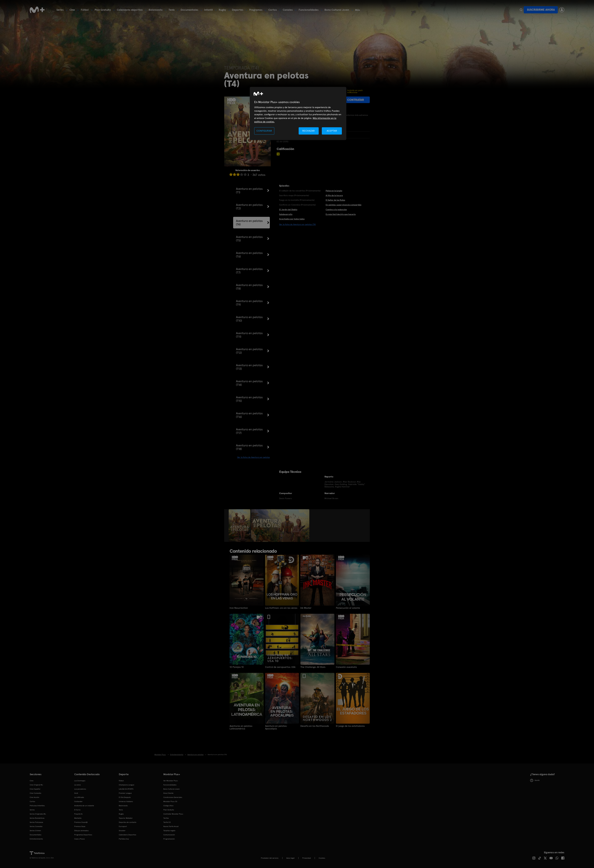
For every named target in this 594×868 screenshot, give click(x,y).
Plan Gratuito (103, 10)
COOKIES (322, 858)
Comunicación (169, 835)
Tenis (172, 10)
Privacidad (307, 858)
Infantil (208, 10)
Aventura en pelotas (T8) (249, 287)
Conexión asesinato (346, 667)
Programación (169, 839)
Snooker (122, 831)
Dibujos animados (81, 831)
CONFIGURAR (264, 131)
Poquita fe (78, 814)
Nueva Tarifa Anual (171, 826)
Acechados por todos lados (292, 219)
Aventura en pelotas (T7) (249, 271)
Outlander (78, 801)
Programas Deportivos (83, 835)
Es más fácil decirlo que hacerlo (341, 214)
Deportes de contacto (128, 822)
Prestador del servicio (270, 858)
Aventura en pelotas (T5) (249, 239)
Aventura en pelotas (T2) (249, 207)
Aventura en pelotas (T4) (249, 223)
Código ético (168, 806)
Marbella (78, 818)
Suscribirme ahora (541, 10)
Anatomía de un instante (84, 806)
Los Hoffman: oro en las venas (281, 608)
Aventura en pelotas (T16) (249, 415)
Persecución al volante (348, 608)
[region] (298, 114)
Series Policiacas (36, 822)
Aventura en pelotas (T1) (249, 191)
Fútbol (85, 10)
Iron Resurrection (239, 608)
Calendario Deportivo (127, 835)
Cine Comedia (35, 793)
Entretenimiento (36, 839)
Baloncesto (156, 10)
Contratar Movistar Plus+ (173, 814)
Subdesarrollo (286, 214)
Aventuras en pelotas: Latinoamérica (241, 727)
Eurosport (123, 826)
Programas (256, 10)
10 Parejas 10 (237, 667)
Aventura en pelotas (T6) (249, 255)
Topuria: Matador (126, 818)
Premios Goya (80, 826)
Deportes (238, 10)
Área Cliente (168, 793)
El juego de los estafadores (350, 726)
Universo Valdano (126, 801)
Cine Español (35, 789)
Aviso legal (290, 858)
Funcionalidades (309, 10)
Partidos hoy (124, 839)
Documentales (189, 10)
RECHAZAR (309, 131)
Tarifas (166, 818)
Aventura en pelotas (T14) (249, 383)
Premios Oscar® (81, 822)
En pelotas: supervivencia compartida (343, 205)
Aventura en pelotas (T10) (249, 319)
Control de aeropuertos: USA (280, 667)
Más (358, 10)
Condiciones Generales (173, 797)
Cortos (273, 10)
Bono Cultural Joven (337, 10)
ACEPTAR (332, 131)
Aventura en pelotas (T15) (249, 399)
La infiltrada (79, 797)
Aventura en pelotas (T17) (249, 431)
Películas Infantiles (37, 806)
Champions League (127, 785)
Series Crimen (35, 831)
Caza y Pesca (79, 839)
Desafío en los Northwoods (315, 726)
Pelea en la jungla (334, 191)
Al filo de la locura (334, 195)
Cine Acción (34, 797)
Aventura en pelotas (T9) (249, 303)
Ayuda (535, 780)
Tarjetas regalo (169, 831)
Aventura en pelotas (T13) (249, 367)
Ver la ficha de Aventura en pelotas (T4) (297, 224)
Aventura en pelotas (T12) (249, 351)
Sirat (76, 793)
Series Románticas (37, 818)
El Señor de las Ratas (335, 200)
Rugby (222, 10)
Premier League (125, 793)
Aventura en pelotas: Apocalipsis (276, 727)
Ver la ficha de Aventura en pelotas (253, 457)
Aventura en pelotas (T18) (249, 447)
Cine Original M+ (36, 785)
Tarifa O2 (167, 822)
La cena (77, 785)
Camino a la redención (336, 210)
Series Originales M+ (38, 814)
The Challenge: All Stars (313, 667)
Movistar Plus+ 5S (170, 801)
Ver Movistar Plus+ (171, 781)
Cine (72, 10)
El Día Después (125, 797)
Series (60, 10)
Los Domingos (80, 781)
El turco (77, 810)
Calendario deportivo (130, 10)
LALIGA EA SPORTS (126, 789)
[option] (240, 526)
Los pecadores (80, 789)
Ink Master (306, 608)
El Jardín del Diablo (288, 210)
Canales (288, 10)
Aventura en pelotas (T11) (249, 335)
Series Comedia (36, 826)
